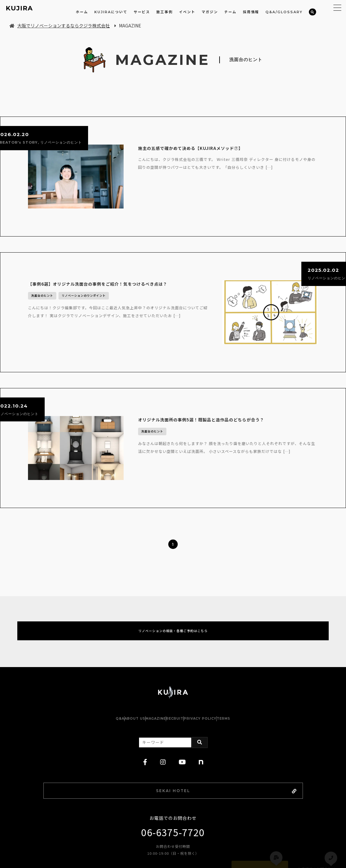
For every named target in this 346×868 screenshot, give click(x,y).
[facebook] (145, 716)
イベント (187, 12)
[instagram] (163, 716)
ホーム (82, 12)
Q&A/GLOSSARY (284, 12)
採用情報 (251, 12)
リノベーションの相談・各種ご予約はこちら (173, 580)
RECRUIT (181, 672)
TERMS (255, 672)
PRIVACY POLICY (219, 672)
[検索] (313, 12)
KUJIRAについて (111, 12)
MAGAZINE (149, 672)
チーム (230, 12)
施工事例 (165, 12)
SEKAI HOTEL (190, 745)
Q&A (89, 672)
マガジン (210, 12)
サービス (142, 12)
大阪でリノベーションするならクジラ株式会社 (60, 26)
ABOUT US (116, 672)
